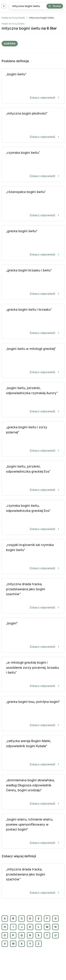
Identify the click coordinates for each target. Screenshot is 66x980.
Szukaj (55, 6)
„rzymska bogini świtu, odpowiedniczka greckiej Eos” (33, 518)
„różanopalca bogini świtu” (33, 204)
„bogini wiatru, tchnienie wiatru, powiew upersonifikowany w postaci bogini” (33, 831)
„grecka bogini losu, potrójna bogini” (33, 714)
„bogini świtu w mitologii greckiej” (33, 361)
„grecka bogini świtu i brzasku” (33, 322)
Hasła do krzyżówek (13, 18)
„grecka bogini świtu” (33, 243)
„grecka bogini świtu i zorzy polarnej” (33, 439)
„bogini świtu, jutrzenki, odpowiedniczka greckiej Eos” (33, 478)
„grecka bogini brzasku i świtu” (33, 282)
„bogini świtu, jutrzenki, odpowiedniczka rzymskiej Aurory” (33, 400)
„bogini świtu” (33, 86)
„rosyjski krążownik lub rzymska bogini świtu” (33, 557)
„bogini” (33, 635)
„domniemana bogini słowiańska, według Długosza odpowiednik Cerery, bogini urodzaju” (33, 792)
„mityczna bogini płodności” (33, 125)
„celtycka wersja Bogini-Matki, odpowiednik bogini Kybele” (33, 753)
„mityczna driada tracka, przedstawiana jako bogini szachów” (33, 596)
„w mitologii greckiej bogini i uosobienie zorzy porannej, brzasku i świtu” (33, 675)
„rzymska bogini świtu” (33, 165)
